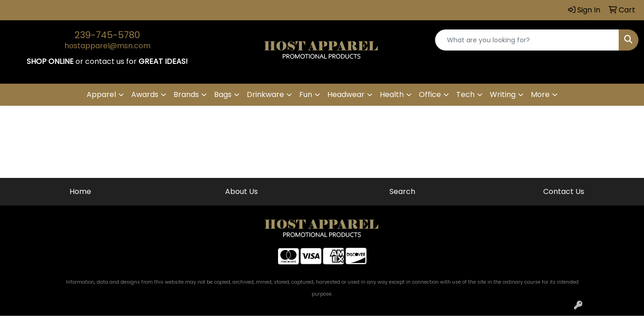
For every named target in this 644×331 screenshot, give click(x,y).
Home (80, 191)
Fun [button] (306, 94)
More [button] (540, 94)
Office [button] (430, 94)
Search (402, 191)
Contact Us (564, 191)
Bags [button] (223, 94)
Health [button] (392, 94)
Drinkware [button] (265, 94)
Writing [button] (503, 94)
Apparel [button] (101, 94)
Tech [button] (465, 94)
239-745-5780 (107, 35)
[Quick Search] (527, 40)
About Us (241, 191)
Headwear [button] (346, 94)
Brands (186, 94)
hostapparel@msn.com (107, 46)
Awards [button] (145, 94)
